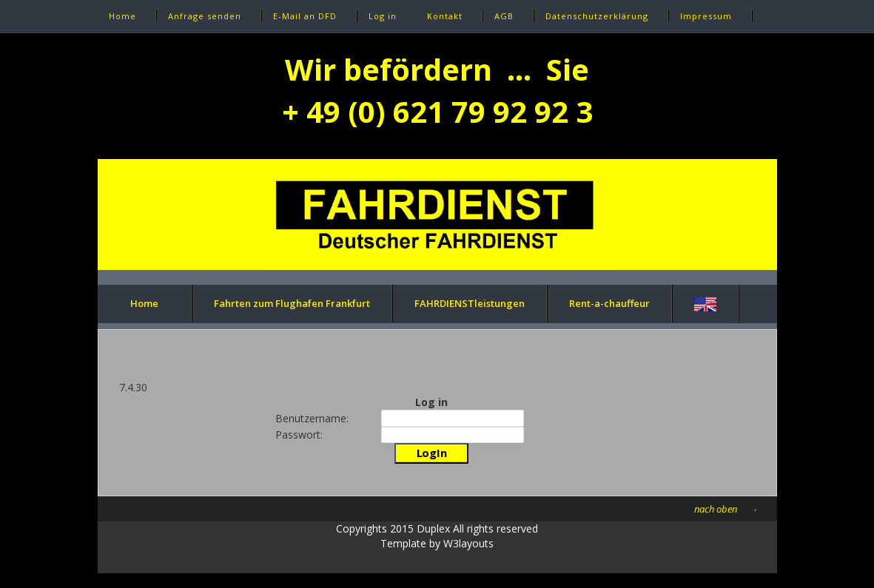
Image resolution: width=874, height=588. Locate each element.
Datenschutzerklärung (597, 16)
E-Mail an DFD (305, 16)
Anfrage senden (205, 16)
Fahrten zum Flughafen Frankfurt (292, 303)
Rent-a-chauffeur (609, 303)
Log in (383, 16)
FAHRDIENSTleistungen (470, 303)
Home (122, 16)
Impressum (706, 16)
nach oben (716, 509)
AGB (504, 16)
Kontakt (445, 16)
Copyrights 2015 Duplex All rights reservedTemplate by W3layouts (437, 536)
